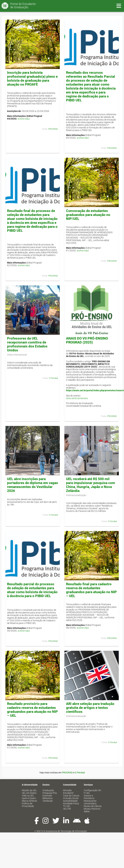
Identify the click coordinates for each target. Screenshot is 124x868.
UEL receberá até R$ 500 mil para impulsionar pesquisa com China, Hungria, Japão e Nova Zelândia (90, 485)
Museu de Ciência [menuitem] (93, 806)
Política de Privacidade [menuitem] (28, 805)
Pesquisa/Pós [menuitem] (50, 793)
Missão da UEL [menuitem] (29, 790)
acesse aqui (24, 119)
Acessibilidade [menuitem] (70, 801)
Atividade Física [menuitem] (71, 803)
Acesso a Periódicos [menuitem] (89, 797)
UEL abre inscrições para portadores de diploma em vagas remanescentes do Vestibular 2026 (33, 485)
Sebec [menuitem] (87, 811)
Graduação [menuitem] (48, 790)
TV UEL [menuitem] (67, 806)
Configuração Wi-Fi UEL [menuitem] (93, 792)
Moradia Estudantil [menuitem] (68, 792)
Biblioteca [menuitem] (48, 798)
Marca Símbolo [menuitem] (29, 801)
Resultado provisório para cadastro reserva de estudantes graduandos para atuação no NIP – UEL (32, 710)
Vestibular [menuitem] (48, 801)
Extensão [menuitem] (47, 796)
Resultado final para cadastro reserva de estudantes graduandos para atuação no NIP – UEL (91, 590)
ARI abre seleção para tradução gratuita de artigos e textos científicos (90, 708)
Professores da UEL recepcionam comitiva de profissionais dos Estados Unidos (27, 344)
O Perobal (53, 378)
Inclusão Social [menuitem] (71, 798)
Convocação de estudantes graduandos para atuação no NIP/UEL (88, 215)
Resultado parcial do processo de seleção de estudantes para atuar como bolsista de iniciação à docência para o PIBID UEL (32, 590)
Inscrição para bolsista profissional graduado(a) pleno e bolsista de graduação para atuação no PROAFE (32, 79)
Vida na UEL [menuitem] (28, 796)
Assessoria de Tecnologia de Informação (66, 831)
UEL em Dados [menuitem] (29, 793)
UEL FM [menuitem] (67, 809)
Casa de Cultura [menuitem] (71, 796)
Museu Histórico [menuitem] (92, 809)
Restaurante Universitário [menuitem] (90, 802)
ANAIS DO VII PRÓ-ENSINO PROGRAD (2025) (87, 340)
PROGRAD (53, 129)
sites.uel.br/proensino (77, 398)
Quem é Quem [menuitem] (29, 798)
